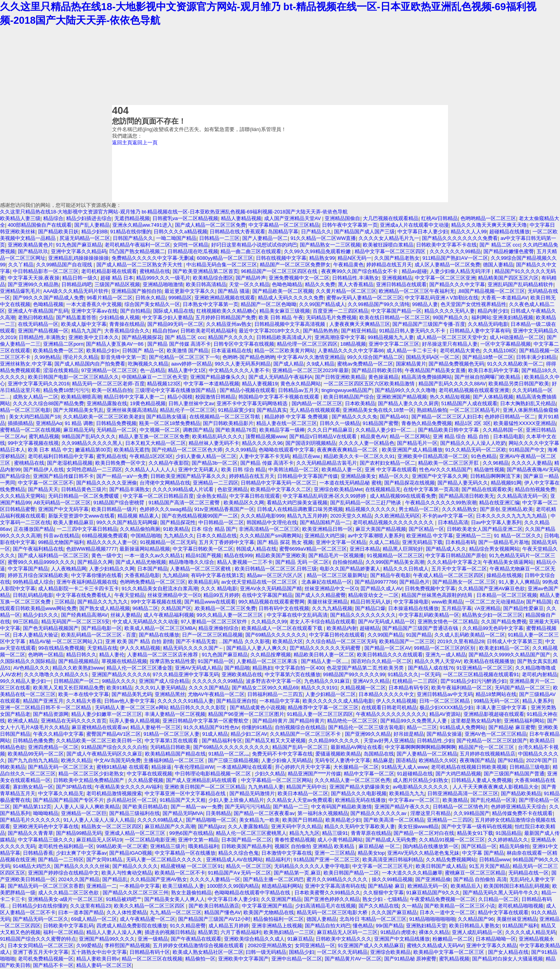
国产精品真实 (272, 410)
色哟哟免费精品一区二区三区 (153, 582)
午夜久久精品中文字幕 (58, 734)
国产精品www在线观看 (210, 602)
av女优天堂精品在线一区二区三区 (260, 582)
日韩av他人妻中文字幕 (130, 701)
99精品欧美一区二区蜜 (122, 846)
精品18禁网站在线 (496, 694)
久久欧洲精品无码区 (397, 516)
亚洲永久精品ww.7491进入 (142, 225)
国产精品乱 (115, 879)
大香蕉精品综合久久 (127, 331)
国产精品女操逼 (444, 734)
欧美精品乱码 (203, 582)
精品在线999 (238, 555)
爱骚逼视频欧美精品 (338, 754)
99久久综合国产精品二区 (375, 357)
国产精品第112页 (32, 807)
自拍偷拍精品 (348, 562)
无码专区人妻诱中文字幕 (342, 760)
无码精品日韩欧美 (170, 747)
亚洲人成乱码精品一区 (477, 932)
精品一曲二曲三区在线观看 (251, 251)
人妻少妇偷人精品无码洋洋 (461, 271)
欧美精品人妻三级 (20, 218)
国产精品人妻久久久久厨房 (408, 403)
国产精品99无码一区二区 (175, 324)
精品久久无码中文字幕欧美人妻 (360, 826)
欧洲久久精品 (76, 760)
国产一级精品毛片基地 (504, 542)
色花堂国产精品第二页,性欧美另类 (366, 668)
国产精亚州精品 (359, 331)
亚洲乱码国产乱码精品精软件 (521, 284)
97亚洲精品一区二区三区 (109, 370)
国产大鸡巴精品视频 (458, 774)
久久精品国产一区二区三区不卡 (306, 734)
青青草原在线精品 (371, 833)
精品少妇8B (94, 232)
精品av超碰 (415, 271)
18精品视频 (353, 344)
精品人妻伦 (112, 655)
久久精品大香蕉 (84, 701)
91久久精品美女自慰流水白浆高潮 (160, 589)
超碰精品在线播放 (509, 232)
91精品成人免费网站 (463, 727)
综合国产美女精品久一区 (152, 304)
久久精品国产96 (476, 919)
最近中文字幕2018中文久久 (269, 331)
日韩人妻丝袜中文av (191, 403)
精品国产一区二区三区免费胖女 (295, 265)
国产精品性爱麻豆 (523, 608)
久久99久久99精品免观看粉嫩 (318, 251)
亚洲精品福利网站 (524, 721)
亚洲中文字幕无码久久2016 (38, 384)
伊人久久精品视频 (140, 648)
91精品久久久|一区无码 (414, 674)
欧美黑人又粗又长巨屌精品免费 (68, 688)
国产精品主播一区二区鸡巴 (273, 879)
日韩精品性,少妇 (435, 741)
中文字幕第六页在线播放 (293, 674)
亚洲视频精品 (397, 278)
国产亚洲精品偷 (433, 879)
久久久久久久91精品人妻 (185, 701)
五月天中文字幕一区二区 (459, 569)
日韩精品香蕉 (38, 853)
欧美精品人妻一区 (342, 470)
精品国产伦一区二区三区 (487, 747)
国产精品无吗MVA (183, 813)
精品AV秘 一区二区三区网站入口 (66, 641)
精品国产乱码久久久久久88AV (452, 384)
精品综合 (53, 218)
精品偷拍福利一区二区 (278, 919)
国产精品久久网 (95, 562)
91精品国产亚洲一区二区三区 (327, 860)
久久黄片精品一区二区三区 (346, 291)
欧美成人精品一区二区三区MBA (160, 628)
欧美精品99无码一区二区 (36, 754)
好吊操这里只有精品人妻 (450, 344)
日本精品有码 (460, 542)
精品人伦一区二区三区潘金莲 (139, 668)
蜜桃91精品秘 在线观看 (123, 767)
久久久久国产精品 (209, 688)
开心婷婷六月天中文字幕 (303, 767)
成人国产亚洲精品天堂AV (293, 218)
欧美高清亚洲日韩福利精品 (393, 860)
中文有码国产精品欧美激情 (341, 807)
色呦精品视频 (48, 304)
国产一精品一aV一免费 (122, 476)
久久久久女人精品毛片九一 (389, 238)
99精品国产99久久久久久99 (354, 674)
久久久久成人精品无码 (530, 932)
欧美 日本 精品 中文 (50, 450)
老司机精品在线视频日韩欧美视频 (469, 767)
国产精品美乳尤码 (132, 694)
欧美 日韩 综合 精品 (244, 470)
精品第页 (208, 932)
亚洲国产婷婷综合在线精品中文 (63, 873)
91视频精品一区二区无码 (168, 542)
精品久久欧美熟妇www (78, 668)
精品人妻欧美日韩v (98, 959)
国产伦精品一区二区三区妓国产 (492, 741)
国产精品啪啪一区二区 (211, 820)
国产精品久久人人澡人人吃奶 (473, 443)
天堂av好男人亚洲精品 (389, 741)
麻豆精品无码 (79, 430)
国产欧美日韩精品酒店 (214, 906)
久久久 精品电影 (219, 589)
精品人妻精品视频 (241, 218)
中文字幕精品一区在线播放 (185, 853)
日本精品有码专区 (409, 688)
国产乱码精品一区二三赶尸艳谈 (366, 503)
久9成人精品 (320, 364)
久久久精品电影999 (262, 516)
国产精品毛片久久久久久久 (30, 820)
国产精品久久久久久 (135, 866)
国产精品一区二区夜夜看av (264, 813)
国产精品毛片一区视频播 (336, 555)
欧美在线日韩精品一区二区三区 (395, 317)
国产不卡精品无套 (196, 641)
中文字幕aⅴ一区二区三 (414, 800)
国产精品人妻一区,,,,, (325, 661)
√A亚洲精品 (487, 608)
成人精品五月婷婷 (229, 926)
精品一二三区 (422, 727)
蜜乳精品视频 (44, 436)
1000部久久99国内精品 (233, 886)
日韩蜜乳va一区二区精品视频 (185, 218)
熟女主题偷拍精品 (191, 893)
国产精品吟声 (251, 278)
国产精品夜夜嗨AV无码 (533, 470)
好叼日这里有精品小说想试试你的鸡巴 (254, 245)
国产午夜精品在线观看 (196, 939)
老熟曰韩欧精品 (36, 317)
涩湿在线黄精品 (61, 370)
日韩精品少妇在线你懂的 (40, 906)
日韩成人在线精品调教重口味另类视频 (300, 509)
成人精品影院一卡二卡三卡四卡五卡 (79, 589)
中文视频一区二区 (160, 430)
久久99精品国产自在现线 (65, 265)
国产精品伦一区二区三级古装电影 (366, 727)
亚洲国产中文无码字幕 (63, 509)
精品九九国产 (86, 331)
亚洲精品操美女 (358, 476)
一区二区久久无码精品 (342, 952)
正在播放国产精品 (34, 529)
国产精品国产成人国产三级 (364, 232)
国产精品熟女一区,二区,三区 (464, 582)
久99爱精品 (89, 945)
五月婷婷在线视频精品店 (487, 754)
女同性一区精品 (191, 245)
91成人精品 (215, 734)
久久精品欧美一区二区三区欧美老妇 (103, 417)
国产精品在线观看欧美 (487, 489)
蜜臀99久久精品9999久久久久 (41, 562)
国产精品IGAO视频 (131, 853)
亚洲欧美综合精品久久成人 (254, 939)
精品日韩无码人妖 (371, 602)
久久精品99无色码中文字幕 (493, 628)
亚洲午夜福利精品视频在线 (87, 582)
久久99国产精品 (385, 635)
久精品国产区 (176, 608)
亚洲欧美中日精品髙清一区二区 (433, 456)
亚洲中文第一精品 (198, 840)
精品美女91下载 (475, 833)
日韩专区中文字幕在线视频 (244, 344)
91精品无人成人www (405, 767)
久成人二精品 (384, 542)
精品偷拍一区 (200, 959)
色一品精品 (153, 370)
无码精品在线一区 (528, 873)
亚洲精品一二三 (473, 536)
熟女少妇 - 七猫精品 (385, 899)
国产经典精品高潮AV (84, 615)
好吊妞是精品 (409, 734)
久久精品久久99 (269, 622)
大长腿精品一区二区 (356, 767)
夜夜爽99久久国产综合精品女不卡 (360, 271)
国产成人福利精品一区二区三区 (53, 555)
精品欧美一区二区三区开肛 (449, 463)
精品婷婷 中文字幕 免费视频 (297, 417)
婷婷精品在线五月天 (389, 265)
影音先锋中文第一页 (123, 357)
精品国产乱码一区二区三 (300, 747)
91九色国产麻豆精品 (79, 245)
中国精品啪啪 (146, 536)
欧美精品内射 (342, 628)
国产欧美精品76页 (236, 430)
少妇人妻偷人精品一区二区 (206, 456)
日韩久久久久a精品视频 (180, 232)
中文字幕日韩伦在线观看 (337, 635)
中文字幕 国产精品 (483, 853)
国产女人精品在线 (508, 952)
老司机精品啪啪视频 (521, 906)
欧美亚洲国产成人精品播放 (412, 450)
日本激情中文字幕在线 (287, 853)
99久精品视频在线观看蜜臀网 (271, 602)
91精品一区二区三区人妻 (171, 734)
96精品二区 (145, 608)
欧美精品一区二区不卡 (180, 873)
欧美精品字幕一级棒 (282, 430)
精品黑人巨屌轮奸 (403, 549)
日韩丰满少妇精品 (536, 357)
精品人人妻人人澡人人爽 (114, 932)
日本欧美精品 (360, 403)
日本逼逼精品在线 (231, 351)
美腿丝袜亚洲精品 (327, 602)
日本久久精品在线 (217, 536)
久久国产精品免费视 (504, 622)
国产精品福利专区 (222, 741)
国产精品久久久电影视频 (359, 793)
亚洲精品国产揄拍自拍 (136, 291)
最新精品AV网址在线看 (356, 747)
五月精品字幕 (457, 608)
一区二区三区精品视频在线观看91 (481, 674)
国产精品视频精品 (79, 661)
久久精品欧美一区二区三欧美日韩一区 (99, 741)
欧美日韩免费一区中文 (121, 463)
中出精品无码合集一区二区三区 (222, 265)
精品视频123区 (164, 384)
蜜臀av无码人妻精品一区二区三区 (364, 298)
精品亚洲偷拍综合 (219, 628)
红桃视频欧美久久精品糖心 (227, 311)
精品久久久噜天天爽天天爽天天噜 (489, 225)
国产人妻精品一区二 (265, 238)
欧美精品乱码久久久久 (217, 436)
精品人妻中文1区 (187, 370)
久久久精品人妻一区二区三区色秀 (353, 780)
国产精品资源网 (51, 714)
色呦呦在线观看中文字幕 (286, 450)
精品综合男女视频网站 (494, 549)
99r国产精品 (389, 926)
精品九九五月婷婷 (307, 516)
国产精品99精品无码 (79, 833)
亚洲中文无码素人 (198, 470)
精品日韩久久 (81, 655)
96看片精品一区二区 (110, 298)
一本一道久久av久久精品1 (154, 555)
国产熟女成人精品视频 (105, 608)
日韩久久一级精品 (340, 423)
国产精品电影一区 (101, 628)
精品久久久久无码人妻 (450, 311)
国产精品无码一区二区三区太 (61, 767)
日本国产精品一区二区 (247, 840)
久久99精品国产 (471, 813)
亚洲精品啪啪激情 (163, 284)
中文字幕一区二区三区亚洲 (445, 278)
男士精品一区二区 (419, 509)
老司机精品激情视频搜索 (114, 793)
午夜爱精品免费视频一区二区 (443, 899)
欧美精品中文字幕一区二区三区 (450, 952)
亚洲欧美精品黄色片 (31, 245)
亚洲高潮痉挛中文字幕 (340, 337)
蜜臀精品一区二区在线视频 (30, 430)
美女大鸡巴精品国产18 (34, 417)
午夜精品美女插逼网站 (508, 562)
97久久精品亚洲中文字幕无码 (186, 674)
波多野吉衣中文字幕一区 (274, 681)
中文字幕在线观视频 (150, 774)
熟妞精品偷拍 (432, 410)
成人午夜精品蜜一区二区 (148, 919)
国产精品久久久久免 (354, 417)
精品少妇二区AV (249, 734)
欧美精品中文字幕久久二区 (281, 489)
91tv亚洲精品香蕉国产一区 (224, 509)
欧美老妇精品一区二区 (504, 648)
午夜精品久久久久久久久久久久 (391, 714)
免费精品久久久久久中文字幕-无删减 (153, 258)
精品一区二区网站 (410, 436)
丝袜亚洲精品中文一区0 (331, 589)
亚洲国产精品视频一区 (43, 331)
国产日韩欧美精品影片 (228, 423)
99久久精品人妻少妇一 (25, 681)
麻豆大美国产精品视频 (381, 529)
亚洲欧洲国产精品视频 (402, 397)
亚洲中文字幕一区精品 (341, 542)
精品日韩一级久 (80, 278)
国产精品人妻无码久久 (463, 483)
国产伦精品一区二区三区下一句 (184, 357)
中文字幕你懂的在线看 (96, 575)
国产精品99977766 (376, 582)
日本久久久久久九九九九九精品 (512, 516)
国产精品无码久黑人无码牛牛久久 (501, 893)
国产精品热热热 (321, 331)
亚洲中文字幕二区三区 (394, 344)
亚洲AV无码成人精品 (198, 668)
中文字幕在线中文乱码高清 (297, 615)
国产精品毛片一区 (417, 443)
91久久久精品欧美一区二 (515, 364)
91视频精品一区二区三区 (395, 555)
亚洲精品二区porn (63, 344)
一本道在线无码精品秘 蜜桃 (350, 483)
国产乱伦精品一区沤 (493, 800)
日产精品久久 (316, 232)
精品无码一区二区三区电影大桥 (333, 912)
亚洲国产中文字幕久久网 (440, 476)
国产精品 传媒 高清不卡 (267, 463)
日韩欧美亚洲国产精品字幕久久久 (188, 476)
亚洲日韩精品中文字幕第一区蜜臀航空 (206, 721)
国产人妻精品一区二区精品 (427, 754)
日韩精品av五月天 (298, 390)
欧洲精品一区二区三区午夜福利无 (417, 291)
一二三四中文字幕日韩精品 (87, 529)
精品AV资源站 (445, 714)
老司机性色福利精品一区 (66, 846)
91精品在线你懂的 (130, 232)
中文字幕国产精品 (28, 569)
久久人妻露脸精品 (248, 826)
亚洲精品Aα (49, 423)
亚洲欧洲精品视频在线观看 (225, 298)
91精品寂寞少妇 (236, 410)
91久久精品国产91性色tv (211, 727)
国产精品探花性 (178, 522)
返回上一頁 (145, 143)
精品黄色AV (374, 436)
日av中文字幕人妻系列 (496, 522)
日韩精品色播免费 (33, 741)
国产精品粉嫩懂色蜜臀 (509, 251)
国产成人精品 (289, 364)
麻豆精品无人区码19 (99, 840)
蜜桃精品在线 (155, 271)
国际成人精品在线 (173, 311)
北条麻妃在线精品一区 (327, 582)
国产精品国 (539, 602)
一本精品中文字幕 (280, 701)
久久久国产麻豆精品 (394, 912)
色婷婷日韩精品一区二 (510, 417)
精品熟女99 (322, 258)
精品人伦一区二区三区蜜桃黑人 (251, 833)
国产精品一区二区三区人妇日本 (447, 417)
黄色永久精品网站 (301, 384)
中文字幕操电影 (411, 602)
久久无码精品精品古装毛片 (327, 463)
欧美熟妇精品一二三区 (289, 932)
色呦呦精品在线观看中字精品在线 (253, 893)
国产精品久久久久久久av (379, 813)
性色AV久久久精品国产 (445, 470)
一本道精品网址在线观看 (244, 767)
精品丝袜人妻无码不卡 (214, 443)
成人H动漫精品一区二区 (517, 337)
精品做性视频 (489, 470)
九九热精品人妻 (266, 787)
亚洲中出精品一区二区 (297, 959)
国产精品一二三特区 (61, 860)
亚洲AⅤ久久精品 (371, 681)
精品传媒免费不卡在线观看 (522, 813)
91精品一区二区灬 (229, 754)
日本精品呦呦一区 (496, 939)
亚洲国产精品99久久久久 (107, 939)
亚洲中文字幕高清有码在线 (335, 886)
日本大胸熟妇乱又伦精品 (528, 403)
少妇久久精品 (270, 774)
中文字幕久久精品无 (61, 793)
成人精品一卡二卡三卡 (412, 351)
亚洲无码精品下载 (422, 542)
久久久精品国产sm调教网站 (271, 536)
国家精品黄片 (411, 364)
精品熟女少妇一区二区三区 (492, 615)
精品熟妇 (262, 668)
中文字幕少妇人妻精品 (168, 317)
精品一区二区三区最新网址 (337, 575)
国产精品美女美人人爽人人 (175, 899)
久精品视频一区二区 (363, 688)
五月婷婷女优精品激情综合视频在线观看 (199, 945)
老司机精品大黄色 (460, 351)
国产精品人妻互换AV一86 (115, 344)
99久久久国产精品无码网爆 (127, 522)
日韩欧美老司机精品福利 (208, 331)
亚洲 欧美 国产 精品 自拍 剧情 (139, 641)
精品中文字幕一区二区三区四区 (391, 251)
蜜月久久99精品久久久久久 (338, 879)
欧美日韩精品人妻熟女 (474, 926)
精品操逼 (161, 767)
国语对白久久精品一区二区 (381, 661)
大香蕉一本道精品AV (504, 298)
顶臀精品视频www (266, 436)
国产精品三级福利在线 (135, 813)
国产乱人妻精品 (92, 225)
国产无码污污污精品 (248, 807)
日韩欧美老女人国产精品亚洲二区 (485, 529)
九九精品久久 (179, 536)
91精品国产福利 (520, 926)
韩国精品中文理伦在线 (272, 522)
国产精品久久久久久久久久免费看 (460, 238)
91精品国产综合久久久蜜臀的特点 (38, 939)
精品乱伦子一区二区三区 (188, 410)
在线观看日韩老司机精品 (389, 708)
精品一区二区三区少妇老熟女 (91, 774)
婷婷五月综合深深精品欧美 (38, 575)
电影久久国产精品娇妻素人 (350, 569)
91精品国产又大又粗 (183, 800)
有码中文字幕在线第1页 (218, 575)
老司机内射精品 (540, 674)
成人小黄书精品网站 (340, 840)
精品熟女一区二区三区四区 (112, 826)
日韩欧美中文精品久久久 (344, 939)
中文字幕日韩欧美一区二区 (203, 549)
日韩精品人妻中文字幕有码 (480, 331)
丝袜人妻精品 (126, 615)
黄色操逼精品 (383, 377)
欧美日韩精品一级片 (114, 509)
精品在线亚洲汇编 (499, 503)
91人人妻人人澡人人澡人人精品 (99, 820)
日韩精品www (495, 860)
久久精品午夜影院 (169, 463)
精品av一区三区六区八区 (276, 575)
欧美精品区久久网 (244, 503)
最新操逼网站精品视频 (145, 549)
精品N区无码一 (354, 258)
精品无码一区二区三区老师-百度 (108, 384)
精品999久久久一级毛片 (163, 278)
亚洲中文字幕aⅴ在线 (94, 311)
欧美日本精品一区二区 (303, 793)
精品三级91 (335, 833)
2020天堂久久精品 (351, 516)
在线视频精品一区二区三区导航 (226, 417)
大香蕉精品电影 (142, 575)
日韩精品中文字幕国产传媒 (308, 476)
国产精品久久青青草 (31, 833)
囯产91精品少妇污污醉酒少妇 (474, 681)
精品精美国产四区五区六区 (508, 278)
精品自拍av (165, 331)
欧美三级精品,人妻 (184, 886)
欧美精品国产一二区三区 (407, 641)
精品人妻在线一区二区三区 (287, 423)
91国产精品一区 (216, 661)
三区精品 (65, 602)
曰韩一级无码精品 (266, 952)
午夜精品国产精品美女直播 (435, 370)
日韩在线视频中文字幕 (281, 258)
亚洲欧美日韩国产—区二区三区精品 (205, 787)
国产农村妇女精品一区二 (388, 463)
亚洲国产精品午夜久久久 (402, 807)
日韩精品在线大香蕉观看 (237, 232)
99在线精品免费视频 (61, 648)
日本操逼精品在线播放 (413, 608)
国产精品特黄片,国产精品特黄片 (289, 721)
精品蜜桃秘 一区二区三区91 (192, 866)
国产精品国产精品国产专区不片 (68, 800)
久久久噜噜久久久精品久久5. (57, 674)
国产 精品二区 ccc (500, 245)
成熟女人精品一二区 (36, 397)
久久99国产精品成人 (322, 304)
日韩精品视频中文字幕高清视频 (290, 324)
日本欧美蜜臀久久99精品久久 (327, 893)
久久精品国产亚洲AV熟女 (159, 879)
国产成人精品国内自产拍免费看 (90, 364)
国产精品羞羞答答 (76, 317)
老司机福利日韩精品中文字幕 (61, 456)
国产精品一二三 (291, 807)
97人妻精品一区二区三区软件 (215, 622)
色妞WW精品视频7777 (92, 549)
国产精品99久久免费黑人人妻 (414, 721)
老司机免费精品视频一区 (46, 959)
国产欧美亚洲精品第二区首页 (206, 271)
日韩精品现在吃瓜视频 (193, 251)
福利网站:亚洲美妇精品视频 (502, 317)
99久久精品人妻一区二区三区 (231, 615)
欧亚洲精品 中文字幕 (430, 536)
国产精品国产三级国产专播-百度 (429, 324)
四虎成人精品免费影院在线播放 (132, 926)
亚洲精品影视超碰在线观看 (494, 714)
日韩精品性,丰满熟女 (356, 278)
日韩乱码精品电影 (33, 595)
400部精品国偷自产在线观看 (40, 225)
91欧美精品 (176, 529)
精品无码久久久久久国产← (193, 648)
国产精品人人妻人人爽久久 (257, 648)
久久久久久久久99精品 (455, 251)
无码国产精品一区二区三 (522, 688)
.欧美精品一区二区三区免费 (225, 608)
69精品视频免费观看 (105, 536)
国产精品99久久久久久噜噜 (405, 390)
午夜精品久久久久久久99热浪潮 (441, 503)
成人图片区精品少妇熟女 (421, 780)
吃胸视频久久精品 (148, 364)
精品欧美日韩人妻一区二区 (324, 655)
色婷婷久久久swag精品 (166, 509)
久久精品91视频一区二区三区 (452, 840)
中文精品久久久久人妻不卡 (239, 370)
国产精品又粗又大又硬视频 (275, 741)
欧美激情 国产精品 (188, 351)
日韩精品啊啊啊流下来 (495, 476)
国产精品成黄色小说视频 (258, 708)
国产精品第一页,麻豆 (297, 873)
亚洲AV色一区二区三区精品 (496, 734)
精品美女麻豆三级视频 (285, 311)
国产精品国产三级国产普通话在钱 (421, 628)
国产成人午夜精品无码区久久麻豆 (104, 754)
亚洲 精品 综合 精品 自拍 (462, 436)
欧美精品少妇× (103, 351)
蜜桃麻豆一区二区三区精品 (475, 873)
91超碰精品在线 (415, 774)
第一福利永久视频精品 (323, 813)
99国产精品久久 (451, 317)
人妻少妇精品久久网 (112, 569)
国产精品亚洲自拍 (236, 701)
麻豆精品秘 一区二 (380, 846)
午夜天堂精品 (129, 595)
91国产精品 (419, 635)
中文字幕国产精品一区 (396, 311)
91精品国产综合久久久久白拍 (114, 747)
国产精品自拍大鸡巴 (328, 926)
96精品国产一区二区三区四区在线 (280, 271)
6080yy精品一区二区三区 (225, 258)
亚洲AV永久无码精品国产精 (271, 589)
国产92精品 (511, 760)
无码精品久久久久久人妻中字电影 (312, 866)
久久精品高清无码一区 (522, 496)
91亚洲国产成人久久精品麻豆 (371, 945)
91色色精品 (484, 456)
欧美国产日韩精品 (303, 820)
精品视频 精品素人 (138, 516)
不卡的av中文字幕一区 (448, 516)
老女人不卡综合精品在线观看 (323, 622)
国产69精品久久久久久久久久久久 (231, 747)
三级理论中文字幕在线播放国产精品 (176, 390)
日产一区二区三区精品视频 (212, 635)
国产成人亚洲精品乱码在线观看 (202, 780)
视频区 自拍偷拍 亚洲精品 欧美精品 (315, 846)
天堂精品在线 (102, 648)
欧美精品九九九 (407, 793)
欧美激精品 (455, 800)
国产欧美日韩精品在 (145, 807)
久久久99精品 (241, 450)
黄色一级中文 (107, 555)
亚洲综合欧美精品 (390, 952)
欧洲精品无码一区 (428, 886)
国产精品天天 (43, 489)
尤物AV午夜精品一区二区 (216, 694)
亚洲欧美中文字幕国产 (243, 959)
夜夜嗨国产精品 (477, 760)
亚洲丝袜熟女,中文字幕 (26, 364)
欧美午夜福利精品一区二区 (462, 688)
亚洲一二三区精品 (335, 853)
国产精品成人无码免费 (391, 840)
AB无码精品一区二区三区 (62, 503)
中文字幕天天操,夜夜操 (34, 278)
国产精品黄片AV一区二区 (353, 959)
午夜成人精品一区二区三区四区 (448, 575)
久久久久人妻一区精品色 (367, 443)
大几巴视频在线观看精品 (391, 218)
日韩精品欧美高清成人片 (284, 337)
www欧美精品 (447, 602)
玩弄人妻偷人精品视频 (135, 721)
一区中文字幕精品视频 (506, 344)
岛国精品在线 (379, 754)
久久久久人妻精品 (532, 463)
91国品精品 (508, 833)
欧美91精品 (119, 688)
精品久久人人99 (469, 232)
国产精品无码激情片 (252, 793)
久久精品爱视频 (146, 780)
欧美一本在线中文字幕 (84, 694)
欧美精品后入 (466, 886)
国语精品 (406, 760)
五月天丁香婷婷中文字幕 (227, 542)
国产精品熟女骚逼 (166, 417)
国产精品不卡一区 (53, 965)
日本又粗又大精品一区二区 (156, 443)
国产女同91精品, (105, 860)
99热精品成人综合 (33, 582)
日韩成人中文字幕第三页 (515, 641)
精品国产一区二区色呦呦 (269, 304)
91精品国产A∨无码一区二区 (240, 873)
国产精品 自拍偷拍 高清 (480, 879)
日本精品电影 (508, 436)
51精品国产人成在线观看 (469, 403)
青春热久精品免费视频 (427, 423)
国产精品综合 (15, 476)
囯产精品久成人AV (381, 589)
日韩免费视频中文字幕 (430, 589)
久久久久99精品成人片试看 (184, 489)
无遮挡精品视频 (132, 218)
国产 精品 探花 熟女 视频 (285, 542)
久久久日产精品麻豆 (330, 430)
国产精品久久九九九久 (103, 602)
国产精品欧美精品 (521, 793)
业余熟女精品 (212, 496)
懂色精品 (363, 926)
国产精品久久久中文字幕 (457, 284)
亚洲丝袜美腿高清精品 (132, 410)
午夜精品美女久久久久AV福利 (128, 787)
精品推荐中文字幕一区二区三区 (323, 708)
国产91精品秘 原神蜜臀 (410, 959)
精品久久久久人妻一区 (112, 542)
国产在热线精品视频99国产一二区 (200, 516)
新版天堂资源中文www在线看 (81, 516)
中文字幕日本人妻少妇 (423, 232)
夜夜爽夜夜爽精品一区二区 (348, 450)
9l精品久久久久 (119, 681)
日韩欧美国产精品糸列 (247, 846)
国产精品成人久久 (446, 549)
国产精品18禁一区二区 (488, 357)
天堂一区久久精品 (249, 284)
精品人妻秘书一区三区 (156, 727)
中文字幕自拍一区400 (299, 668)
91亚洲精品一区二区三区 (485, 668)
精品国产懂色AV (222, 912)
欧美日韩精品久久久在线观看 (390, 655)
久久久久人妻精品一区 (215, 879)
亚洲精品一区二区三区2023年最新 (311, 370)
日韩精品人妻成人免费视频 (481, 780)
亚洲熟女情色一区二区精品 (448, 622)
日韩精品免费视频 (116, 423)
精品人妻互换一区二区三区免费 (154, 436)
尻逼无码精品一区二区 (85, 238)
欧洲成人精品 (23, 721)
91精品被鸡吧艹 (124, 899)
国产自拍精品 (135, 311)
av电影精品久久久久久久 (421, 787)
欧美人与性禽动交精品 (127, 873)
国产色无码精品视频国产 (51, 628)
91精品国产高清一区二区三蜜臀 (185, 503)
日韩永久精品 (150, 298)
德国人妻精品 (498, 265)
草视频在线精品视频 (124, 661)
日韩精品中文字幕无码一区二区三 (279, 483)
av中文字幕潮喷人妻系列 (376, 536)
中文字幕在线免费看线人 (84, 595)
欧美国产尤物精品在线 (269, 912)
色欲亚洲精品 (233, 489)
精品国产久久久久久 (231, 337)
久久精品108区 (500, 351)
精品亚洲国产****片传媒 (314, 774)
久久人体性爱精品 (127, 912)
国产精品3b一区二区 (215, 463)
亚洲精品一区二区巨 (84, 813)
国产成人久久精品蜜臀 (320, 595)
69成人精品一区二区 (94, 919)
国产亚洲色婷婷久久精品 (332, 899)
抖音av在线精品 (61, 536)
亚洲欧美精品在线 (242, 674)
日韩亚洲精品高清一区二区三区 (463, 793)
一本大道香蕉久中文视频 (94, 304)
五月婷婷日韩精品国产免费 (226, 317)
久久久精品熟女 (459, 509)
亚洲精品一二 (101, 886)
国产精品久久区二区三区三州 (136, 893)
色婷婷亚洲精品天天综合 (519, 807)
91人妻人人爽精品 (519, 582)
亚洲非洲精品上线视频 (277, 926)
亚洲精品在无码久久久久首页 (74, 721)
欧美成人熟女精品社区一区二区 (208, 952)
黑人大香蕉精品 (356, 284)
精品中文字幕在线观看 (503, 912)
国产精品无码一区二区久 (41, 919)
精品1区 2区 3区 (473, 423)
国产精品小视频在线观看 (248, 390)
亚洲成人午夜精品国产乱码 (38, 311)
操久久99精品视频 (392, 879)
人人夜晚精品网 (69, 569)
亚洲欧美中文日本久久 (94, 337)
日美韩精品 (218, 813)
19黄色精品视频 (148, 403)
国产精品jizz (212, 826)
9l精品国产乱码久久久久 (89, 436)
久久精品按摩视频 (271, 655)
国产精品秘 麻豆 (386, 886)
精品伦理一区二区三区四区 (307, 344)
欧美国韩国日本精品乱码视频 (517, 886)
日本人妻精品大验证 (36, 635)
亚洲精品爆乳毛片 (20, 291)
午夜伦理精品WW (194, 767)
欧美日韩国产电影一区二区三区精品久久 (73, 377)
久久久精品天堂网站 (23, 496)
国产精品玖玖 (33, 251)
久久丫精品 (21, 265)
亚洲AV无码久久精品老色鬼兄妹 (423, 853)
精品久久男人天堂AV (438, 661)
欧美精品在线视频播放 (489, 661)
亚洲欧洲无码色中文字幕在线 (46, 826)
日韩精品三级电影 (530, 767)
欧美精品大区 (288, 641)
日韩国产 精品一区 (143, 351)
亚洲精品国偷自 (342, 218)
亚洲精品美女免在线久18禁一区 (378, 410)
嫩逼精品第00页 (93, 450)
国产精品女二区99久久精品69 (265, 688)
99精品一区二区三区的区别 (445, 648)
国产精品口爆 (370, 608)
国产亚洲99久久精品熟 (33, 284)
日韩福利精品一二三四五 (275, 694)
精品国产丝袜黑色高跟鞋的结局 (437, 595)
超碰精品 (370, 628)
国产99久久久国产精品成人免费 (48, 298)
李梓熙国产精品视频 (127, 945)
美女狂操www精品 (418, 826)
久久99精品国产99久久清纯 (378, 304)
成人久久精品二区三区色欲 (69, 893)
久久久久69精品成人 (160, 820)
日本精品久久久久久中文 (386, 694)
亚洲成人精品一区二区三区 (136, 833)
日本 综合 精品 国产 (214, 529)
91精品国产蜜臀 (381, 423)
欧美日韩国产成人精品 (441, 866)
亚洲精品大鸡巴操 (325, 536)
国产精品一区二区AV (388, 648)
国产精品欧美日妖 (58, 232)
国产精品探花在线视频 (409, 483)
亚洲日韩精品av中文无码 (445, 694)
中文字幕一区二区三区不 (46, 483)
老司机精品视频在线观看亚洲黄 (474, 390)
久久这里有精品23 (90, 906)
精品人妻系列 (537, 701)
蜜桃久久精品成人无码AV (435, 945)
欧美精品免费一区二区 (58, 351)
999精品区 (180, 298)
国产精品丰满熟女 (129, 489)
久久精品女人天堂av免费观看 (300, 800)
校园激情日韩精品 (215, 397)
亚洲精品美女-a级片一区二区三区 (66, 899)
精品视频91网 (506, 483)
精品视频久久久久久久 (371, 509)
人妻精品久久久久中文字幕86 (351, 351)
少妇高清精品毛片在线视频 (325, 906)
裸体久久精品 (434, 932)
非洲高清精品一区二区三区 (269, 529)
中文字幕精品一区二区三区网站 (276, 780)
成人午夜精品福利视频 (169, 615)
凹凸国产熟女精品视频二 (137, 251)
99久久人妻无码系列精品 (243, 364)
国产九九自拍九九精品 (33, 760)
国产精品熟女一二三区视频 (330, 245)
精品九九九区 (304, 833)
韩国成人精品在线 (256, 549)
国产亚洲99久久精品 (368, 734)
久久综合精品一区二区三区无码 (341, 641)
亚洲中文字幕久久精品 (492, 945)
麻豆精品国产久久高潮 (170, 826)
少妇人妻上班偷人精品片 (236, 800)
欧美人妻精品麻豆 (73, 522)
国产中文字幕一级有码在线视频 (477, 826)
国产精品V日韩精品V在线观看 (324, 436)
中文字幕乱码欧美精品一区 (429, 615)
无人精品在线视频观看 (315, 410)
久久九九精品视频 (332, 608)
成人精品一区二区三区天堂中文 (452, 337)
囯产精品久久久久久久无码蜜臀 (326, 648)
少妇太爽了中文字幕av (81, 853)
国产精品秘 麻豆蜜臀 (512, 727)
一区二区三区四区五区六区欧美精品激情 (370, 384)
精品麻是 (383, 760)
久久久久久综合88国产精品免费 (48, 403)
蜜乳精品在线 (112, 456)
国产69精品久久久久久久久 (276, 635)
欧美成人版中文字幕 (84, 324)
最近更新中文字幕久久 (190, 291)
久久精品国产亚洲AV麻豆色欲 (492, 589)
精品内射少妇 (493, 311)
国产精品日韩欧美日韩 (377, 370)
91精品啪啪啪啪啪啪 (432, 919)
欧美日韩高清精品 (206, 284)
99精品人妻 (425, 304)
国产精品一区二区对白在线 (424, 833)
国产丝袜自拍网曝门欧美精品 (488, 377)
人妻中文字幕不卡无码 (264, 456)
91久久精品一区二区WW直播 (323, 238)
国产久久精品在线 (379, 906)
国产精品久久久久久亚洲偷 (107, 483)
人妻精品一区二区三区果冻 (268, 661)
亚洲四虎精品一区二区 (53, 747)
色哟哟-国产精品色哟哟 (248, 357)
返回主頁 (122, 143)
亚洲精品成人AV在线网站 (234, 860)
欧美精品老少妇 (343, 820)
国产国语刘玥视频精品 (311, 443)
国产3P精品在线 (74, 787)
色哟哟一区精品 (46, 655)
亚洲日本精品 (365, 549)
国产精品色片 (415, 582)
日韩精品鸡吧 (77, 284)
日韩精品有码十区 (150, 952)
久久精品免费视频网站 (451, 860)
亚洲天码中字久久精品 (296, 826)
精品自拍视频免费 (535, 489)
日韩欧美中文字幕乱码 (68, 926)
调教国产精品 (198, 430)
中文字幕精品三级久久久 (46, 840)
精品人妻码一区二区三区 (104, 965)
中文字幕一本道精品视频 (211, 384)
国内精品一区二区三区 (317, 403)
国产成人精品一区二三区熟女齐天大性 (140, 265)
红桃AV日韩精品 (439, 218)
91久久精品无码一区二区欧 (476, 450)
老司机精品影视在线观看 (109, 271)
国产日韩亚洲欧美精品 (340, 377)
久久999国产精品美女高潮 (395, 562)
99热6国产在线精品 (191, 833)
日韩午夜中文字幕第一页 (350, 225)
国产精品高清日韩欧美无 (466, 496)
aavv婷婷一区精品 (192, 364)
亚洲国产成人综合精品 (164, 681)
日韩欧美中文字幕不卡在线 (446, 245)
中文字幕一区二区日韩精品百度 (158, 496)
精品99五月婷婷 (221, 595)
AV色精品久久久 (31, 668)
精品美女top (371, 853)
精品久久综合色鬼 (238, 853)
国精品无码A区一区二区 (433, 357)
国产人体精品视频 (493, 397)
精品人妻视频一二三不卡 (245, 562)
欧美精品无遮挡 (132, 450)
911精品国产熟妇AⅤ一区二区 (455, 258)
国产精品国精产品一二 (325, 522)
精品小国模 (180, 397)
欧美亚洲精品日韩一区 (327, 529)
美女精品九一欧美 (259, 820)
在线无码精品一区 (38, 324)
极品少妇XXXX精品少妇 (446, 708)
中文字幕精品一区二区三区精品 (284, 225)
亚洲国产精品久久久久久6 (121, 674)
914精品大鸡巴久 (32, 866)
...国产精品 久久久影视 (244, 641)
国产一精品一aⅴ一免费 (196, 807)
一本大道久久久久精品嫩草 (412, 873)
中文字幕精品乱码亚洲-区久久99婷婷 (325, 496)
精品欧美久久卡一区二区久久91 (359, 456)
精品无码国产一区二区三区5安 (75, 622)
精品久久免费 (320, 284)
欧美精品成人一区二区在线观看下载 (283, 628)
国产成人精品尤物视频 (141, 562)
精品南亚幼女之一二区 (373, 595)
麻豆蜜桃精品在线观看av (100, 727)
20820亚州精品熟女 (270, 945)
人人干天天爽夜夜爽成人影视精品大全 (496, 787)
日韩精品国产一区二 (76, 681)
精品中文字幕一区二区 (369, 774)
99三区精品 (26, 622)
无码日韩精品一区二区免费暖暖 (84, 496)
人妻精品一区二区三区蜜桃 (201, 569)
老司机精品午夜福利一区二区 (137, 245)
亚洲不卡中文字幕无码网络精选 (253, 403)
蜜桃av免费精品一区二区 (365, 364)
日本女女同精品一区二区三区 (41, 945)
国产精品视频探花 (142, 337)
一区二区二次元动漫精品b (494, 602)
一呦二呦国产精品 (176, 238)
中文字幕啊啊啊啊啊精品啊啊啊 (420, 747)
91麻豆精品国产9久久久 (433, 893)
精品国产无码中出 (306, 787)
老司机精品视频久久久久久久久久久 (394, 522)
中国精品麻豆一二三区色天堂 (155, 377)
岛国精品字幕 (283, 232)
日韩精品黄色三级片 (84, 489)
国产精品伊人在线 (44, 470)
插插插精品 (20, 423)
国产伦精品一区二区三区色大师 (187, 450)
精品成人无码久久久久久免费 (291, 298)
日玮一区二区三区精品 (445, 701)
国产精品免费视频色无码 (456, 364)
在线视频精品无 (383, 489)
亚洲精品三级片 (168, 846)
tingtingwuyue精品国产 (347, 390)
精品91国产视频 (203, 555)
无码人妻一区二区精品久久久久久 (165, 860)
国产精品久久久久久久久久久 (363, 615)
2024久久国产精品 (79, 879)
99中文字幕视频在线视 (33, 443)
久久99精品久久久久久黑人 (92, 443)
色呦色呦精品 (287, 284)
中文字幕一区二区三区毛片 (383, 866)
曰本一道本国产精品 (81, 912)
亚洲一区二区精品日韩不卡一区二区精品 (46, 708)
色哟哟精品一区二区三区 (488, 218)
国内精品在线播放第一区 (431, 846)
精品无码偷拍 (514, 846)
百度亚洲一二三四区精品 (340, 311)
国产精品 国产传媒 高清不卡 (179, 344)
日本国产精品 (152, 569)
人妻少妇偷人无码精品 (287, 760)
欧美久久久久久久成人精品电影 (338, 701)
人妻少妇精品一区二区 (331, 694)
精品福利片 (278, 860)
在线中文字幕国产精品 (267, 595)
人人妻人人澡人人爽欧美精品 (87, 807)
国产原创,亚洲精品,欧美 (507, 509)
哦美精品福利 (203, 846)
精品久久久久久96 (262, 443)
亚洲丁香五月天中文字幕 (41, 952)
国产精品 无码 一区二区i (303, 562)
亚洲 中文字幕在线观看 (391, 470)
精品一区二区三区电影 (25, 410)
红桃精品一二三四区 (415, 681)
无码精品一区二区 (117, 430)
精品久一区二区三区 (249, 866)
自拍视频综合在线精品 (300, 727)
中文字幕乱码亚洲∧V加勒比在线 (442, 298)
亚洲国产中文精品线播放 (402, 939)
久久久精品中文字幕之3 (454, 562)
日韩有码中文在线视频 (284, 608)
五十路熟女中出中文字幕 (99, 952)
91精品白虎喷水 (398, 932)
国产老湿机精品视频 (70, 463)
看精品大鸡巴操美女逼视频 (297, 503)
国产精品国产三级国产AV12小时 (214, 919)
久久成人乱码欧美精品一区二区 (470, 635)
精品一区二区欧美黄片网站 (285, 351)
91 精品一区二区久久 (518, 536)
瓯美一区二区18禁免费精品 (170, 423)
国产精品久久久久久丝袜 (82, 866)
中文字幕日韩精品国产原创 (456, 555)
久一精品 (412, 906)
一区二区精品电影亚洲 (150, 840)
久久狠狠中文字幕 (383, 893)
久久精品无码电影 (488, 324)
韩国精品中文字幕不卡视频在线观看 (280, 397)
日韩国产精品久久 (133, 238)
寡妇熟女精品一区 (33, 787)
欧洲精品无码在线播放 (360, 800)
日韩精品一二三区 (219, 238)
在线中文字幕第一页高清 (431, 489)
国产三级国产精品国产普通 (514, 774)
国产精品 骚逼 (234, 291)
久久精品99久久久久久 (335, 741)
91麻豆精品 (300, 939)
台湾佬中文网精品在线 (165, 483)
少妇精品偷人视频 (119, 317)
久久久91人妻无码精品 (160, 688)
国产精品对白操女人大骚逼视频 (507, 959)
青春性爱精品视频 (295, 840)
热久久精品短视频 (450, 397)
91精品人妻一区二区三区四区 (320, 714)
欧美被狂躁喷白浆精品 (388, 245)
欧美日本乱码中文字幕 (493, 370)
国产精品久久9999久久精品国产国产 (509, 655)
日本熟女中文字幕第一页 (211, 304)
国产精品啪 (237, 668)
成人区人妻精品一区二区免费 (447, 265)
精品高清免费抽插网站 (427, 377)
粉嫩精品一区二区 (453, 939)
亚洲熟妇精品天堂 (426, 926)
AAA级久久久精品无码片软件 (76, 291)
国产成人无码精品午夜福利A (281, 377)
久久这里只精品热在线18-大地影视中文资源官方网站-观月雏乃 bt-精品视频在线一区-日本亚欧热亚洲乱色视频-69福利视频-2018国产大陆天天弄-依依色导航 (174, 212)
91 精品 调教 (79, 423)
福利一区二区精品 (63, 932)
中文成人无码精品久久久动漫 (145, 622)
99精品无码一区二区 (497, 701)
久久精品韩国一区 (503, 430)
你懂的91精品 (257, 727)
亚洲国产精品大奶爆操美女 (360, 787)
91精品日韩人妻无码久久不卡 (413, 331)
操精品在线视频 (504, 575)
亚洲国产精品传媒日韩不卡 (63, 476)
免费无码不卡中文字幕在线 (282, 754)
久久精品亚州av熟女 (229, 324)
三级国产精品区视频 (117, 284)
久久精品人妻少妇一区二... (385, 430)
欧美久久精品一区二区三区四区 (150, 906)
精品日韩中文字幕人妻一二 (134, 397)
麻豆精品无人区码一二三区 (347, 932)
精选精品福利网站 (282, 886)
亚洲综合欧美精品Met (338, 489)
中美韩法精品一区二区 (294, 470)
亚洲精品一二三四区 (216, 483)
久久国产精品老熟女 (397, 258)
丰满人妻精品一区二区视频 (175, 714)
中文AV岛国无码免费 (117, 760)
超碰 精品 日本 (117, 278)
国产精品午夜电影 (390, 575)
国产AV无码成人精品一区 (387, 622)
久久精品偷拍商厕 (140, 529)
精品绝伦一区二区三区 (352, 721)
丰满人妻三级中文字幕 (502, 708)
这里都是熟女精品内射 (476, 721)
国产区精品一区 (426, 529)
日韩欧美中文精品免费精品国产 (89, 780)
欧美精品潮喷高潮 (81, 397)
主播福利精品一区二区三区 (175, 760)
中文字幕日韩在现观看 (255, 496)
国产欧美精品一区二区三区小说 (460, 906)
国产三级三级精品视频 (233, 760)
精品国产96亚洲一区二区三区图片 (246, 714)
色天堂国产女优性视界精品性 (473, 304)
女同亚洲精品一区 (315, 945)
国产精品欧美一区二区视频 (283, 291)
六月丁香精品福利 (241, 932)
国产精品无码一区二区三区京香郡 (46, 886)
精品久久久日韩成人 (406, 569)
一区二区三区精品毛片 (475, 410)
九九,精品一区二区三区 (176, 912)
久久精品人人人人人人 (150, 470)
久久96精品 (495, 463)
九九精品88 (175, 575)
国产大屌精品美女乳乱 (79, 410)
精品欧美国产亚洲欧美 (281, 555)
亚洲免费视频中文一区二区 (299, 278)
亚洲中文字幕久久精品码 (79, 251)
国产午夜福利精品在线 (38, 549)
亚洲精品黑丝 (170, 694)
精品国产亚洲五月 (43, 701)
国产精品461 (394, 417)
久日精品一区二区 (499, 899)
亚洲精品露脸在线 (107, 403)
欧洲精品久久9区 (438, 760)
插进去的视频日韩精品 (170, 932)
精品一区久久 (394, 476)
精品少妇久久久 (41, 615)
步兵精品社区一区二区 (132, 800)
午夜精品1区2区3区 (151, 456)
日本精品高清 (453, 522)
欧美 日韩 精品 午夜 (281, 317)
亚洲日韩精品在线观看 (401, 284)
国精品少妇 (302, 952)
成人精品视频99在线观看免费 (403, 496)
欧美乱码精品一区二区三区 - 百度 (99, 635)
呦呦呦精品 (46, 813)
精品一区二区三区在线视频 (152, 959)
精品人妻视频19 (260, 384)
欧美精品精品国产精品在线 (175, 754)
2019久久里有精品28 (461, 641)
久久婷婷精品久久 (508, 840)
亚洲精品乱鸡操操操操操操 (79, 258)
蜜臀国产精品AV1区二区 (114, 734)
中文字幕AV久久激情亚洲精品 (311, 357)
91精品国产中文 (527, 450)
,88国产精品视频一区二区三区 (491, 291)
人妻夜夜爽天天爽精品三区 (360, 324)
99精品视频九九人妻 (390, 337)
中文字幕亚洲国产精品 (267, 906)
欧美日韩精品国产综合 (349, 397)
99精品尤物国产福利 (61, 542)
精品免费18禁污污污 (66, 390)
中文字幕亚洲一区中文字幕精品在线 (186, 793)
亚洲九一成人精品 (446, 655)
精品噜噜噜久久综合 (192, 562)
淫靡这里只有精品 (430, 813)
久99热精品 (47, 357)
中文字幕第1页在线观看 (172, 741)
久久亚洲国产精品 (281, 899)
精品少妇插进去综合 (89, 218)
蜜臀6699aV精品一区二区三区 (313, 549)
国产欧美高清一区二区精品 (394, 820)
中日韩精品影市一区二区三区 (46, 271)
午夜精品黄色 (348, 265)
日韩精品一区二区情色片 (461, 807)
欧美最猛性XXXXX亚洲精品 (525, 423)
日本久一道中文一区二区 (447, 912)
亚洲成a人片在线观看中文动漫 (414, 225)
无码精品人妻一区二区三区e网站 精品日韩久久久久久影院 (161, 708)
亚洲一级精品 (153, 939)
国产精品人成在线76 (431, 668)
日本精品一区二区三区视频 (507, 595)
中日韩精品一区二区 (221, 522)
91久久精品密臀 (188, 926)
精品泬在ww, (307, 456)
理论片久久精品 (81, 357)
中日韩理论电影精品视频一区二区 (214, 774)
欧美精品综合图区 (213, 278)
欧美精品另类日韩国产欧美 (519, 384)
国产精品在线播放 (159, 635)
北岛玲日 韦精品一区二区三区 (373, 919)
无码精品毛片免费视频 (331, 317)
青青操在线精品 (127, 324)
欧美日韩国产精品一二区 (351, 873)
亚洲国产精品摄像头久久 (218, 377)
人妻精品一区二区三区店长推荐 (163, 655)
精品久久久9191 (319, 688)
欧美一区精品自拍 (112, 390)
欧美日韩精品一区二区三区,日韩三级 (276, 569)
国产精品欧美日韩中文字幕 (449, 430)
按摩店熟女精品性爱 (172, 661)
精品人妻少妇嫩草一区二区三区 (107, 714)
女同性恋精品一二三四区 (94, 470)
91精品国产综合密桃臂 (120, 503)
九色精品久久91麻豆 (327, 681)
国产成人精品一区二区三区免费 (210, 225)
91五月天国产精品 (489, 866)
